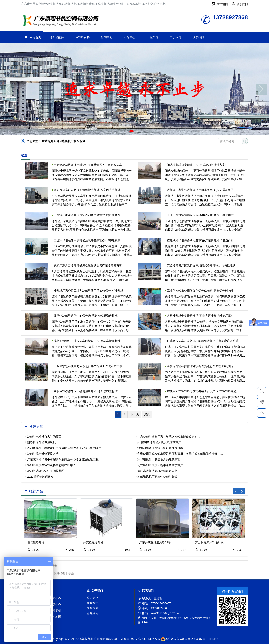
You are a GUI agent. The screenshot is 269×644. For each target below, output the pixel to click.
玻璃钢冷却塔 (36, 542)
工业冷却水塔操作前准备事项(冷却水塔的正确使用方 (200, 215)
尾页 (147, 414)
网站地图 (222, 4)
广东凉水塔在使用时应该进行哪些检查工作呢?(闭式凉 (88, 366)
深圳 (64, 573)
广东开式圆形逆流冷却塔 (155, 542)
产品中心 (130, 37)
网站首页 (35, 37)
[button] (132, 131)
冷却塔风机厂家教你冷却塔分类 (157, 477)
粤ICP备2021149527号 (146, 639)
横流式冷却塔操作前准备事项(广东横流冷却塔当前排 (200, 240)
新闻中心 (107, 37)
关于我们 (175, 37)
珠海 (57, 573)
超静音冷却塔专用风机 (41, 442)
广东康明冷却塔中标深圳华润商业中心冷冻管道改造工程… (64, 459)
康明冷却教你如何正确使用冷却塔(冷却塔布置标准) (86, 391)
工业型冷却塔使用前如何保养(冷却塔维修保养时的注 (200, 291)
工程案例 (152, 37)
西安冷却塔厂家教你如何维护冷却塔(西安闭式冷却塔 (87, 190)
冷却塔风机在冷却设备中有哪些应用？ (51, 465)
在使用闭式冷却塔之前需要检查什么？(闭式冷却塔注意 (202, 391)
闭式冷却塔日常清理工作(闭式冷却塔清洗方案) (196, 165)
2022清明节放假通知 (40, 477)
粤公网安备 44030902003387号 (183, 639)
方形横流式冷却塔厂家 (209, 542)
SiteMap (213, 639)
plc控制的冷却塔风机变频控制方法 (159, 442)
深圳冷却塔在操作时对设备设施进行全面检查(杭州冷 (200, 366)
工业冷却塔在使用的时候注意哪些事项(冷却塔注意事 (87, 240)
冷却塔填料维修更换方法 (43, 454)
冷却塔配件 (57, 37)
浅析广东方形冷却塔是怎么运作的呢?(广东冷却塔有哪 (88, 265)
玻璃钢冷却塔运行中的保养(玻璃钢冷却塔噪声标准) (86, 316)
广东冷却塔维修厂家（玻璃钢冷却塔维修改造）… (169, 437)
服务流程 (92, 613)
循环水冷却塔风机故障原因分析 (157, 471)
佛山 (71, 573)
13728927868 (262, 392)
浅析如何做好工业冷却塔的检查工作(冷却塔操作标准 (87, 341)
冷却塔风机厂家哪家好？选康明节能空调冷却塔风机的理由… (66, 448)
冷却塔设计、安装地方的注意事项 (159, 459)
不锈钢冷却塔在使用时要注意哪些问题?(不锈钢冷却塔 (88, 165)
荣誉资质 (92, 608)
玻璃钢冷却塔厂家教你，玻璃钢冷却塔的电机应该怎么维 (203, 341)
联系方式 (92, 603)
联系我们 (242, 4)
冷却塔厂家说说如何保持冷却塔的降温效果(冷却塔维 (87, 215)
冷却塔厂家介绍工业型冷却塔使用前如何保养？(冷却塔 (88, 291)
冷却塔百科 (82, 37)
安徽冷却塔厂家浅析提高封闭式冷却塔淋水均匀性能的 (201, 265)
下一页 (135, 414)
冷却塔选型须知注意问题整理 (46, 471)
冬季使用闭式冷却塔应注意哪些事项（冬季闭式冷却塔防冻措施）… (180, 454)
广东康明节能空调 (62, 21)
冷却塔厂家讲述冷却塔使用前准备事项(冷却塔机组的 (200, 190)
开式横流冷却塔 (93, 542)
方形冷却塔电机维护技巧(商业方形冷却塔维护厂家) (199, 316)
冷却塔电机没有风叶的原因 (44, 437)
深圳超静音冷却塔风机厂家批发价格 (160, 448)
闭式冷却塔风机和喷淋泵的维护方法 (160, 465)
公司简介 (92, 598)
